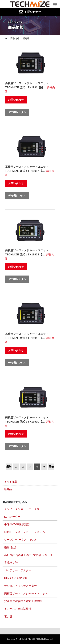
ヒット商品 (11, 482)
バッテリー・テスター (18, 570)
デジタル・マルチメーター (20, 586)
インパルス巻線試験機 (18, 609)
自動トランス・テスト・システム (25, 532)
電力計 (8, 616)
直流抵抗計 (11, 563)
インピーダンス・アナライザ (22, 509)
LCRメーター (12, 517)
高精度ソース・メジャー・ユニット (26, 594)
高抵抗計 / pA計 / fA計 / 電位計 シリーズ (29, 555)
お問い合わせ (30, 12)
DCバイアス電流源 (16, 578)
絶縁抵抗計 (11, 547)
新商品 (8, 489)
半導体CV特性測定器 (17, 524)
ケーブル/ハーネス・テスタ (21, 540)
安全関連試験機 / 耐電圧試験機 (23, 601)
